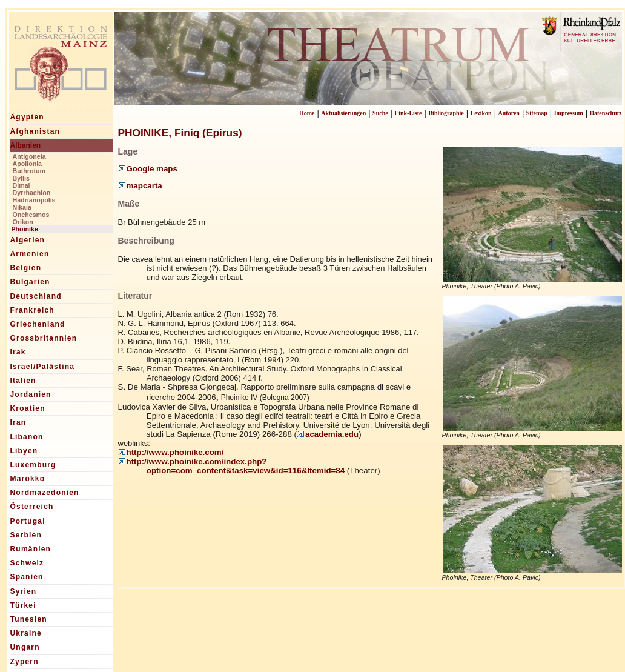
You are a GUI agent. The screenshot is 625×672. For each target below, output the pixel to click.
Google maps (148, 169)
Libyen (24, 451)
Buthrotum (29, 171)
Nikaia (22, 207)
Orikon (23, 222)
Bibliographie (446, 113)
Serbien (26, 535)
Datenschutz (606, 113)
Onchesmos (31, 215)
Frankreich (32, 310)
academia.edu (328, 434)
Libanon (27, 437)
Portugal (28, 521)
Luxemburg (33, 465)
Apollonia (28, 164)
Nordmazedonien (45, 493)
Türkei (23, 605)
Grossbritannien (44, 338)
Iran (18, 422)
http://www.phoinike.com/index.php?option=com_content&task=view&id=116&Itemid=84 (232, 466)
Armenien (30, 254)
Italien (23, 381)
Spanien (27, 577)
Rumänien (31, 549)
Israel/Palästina (43, 367)
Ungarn (25, 647)
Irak (18, 352)
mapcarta (140, 186)
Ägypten (27, 117)
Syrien (24, 591)
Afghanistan (35, 131)
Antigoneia (29, 156)
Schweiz (27, 563)
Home (307, 113)
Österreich (32, 507)
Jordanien (31, 394)
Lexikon (481, 113)
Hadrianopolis (34, 200)
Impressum (569, 113)
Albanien (26, 145)
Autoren (509, 113)
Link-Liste (408, 113)
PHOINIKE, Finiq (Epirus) (180, 133)
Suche (380, 113)
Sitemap (537, 113)
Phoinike (25, 229)
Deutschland (36, 296)
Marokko (28, 479)
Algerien (28, 240)
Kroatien (28, 408)
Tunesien (29, 619)
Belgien (26, 268)
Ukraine (26, 633)
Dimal (21, 185)
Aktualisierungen (343, 113)
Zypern (25, 662)
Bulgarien (30, 282)
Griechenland (38, 324)
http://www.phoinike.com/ (171, 452)
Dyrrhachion (32, 193)
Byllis (21, 178)
